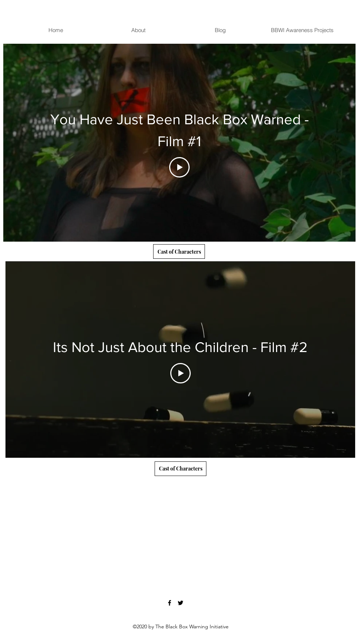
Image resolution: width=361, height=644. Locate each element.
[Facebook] (170, 603)
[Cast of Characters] (179, 251)
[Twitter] (180, 603)
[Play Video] (179, 167)
